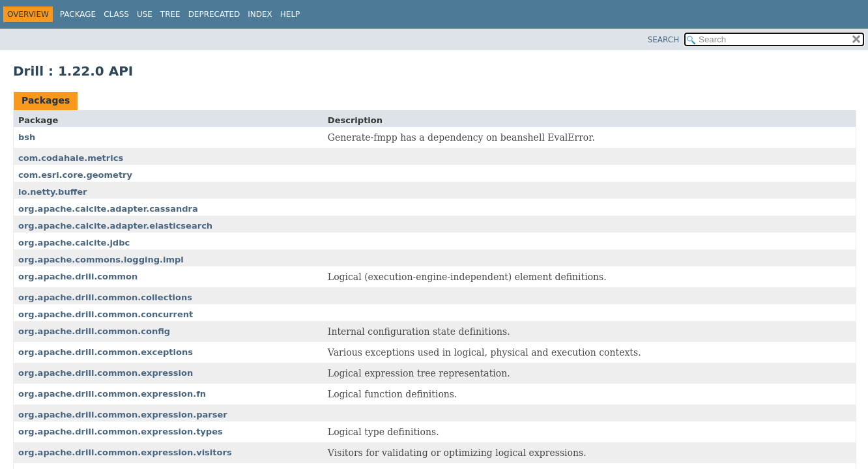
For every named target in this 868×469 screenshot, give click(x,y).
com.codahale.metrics (71, 158)
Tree (170, 14)
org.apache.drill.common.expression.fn (112, 394)
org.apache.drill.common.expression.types (121, 432)
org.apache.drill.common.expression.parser (123, 415)
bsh (27, 137)
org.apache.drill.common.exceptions (106, 352)
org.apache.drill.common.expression (106, 373)
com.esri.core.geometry (75, 175)
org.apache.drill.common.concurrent (106, 314)
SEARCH (664, 40)
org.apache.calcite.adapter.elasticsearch (115, 226)
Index (260, 14)
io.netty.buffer (53, 192)
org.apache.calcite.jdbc (74, 243)
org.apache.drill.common (78, 277)
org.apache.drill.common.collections (105, 297)
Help (290, 14)
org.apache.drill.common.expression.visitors (125, 452)
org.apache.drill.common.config (94, 331)
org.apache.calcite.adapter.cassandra (108, 209)
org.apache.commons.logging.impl (101, 260)
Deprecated (214, 14)
